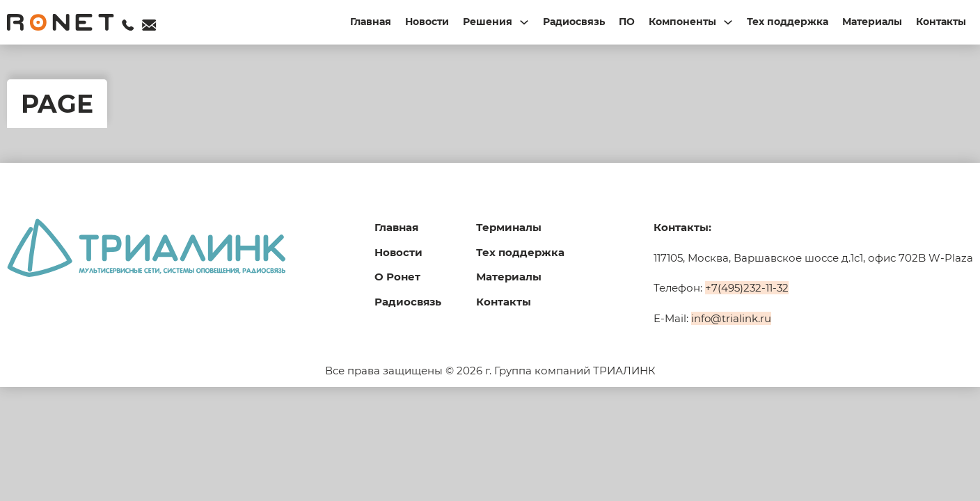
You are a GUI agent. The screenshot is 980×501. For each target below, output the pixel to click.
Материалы (872, 22)
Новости (427, 22)
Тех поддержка (788, 22)
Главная (371, 22)
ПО (627, 22)
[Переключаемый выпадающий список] (524, 22)
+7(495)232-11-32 (747, 288)
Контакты (941, 22)
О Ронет (397, 277)
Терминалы (509, 227)
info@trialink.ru (731, 318)
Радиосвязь (574, 22)
